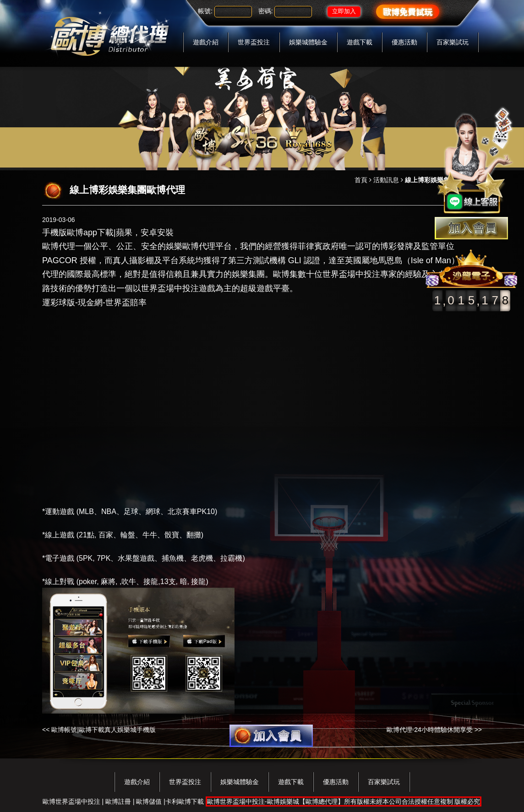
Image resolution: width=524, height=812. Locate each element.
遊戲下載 (360, 42)
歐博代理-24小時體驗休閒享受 (430, 730)
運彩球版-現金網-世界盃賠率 (94, 303)
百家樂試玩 (453, 42)
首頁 (361, 180)
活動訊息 (386, 180)
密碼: (266, 11)
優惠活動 (404, 42)
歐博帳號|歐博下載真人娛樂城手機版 (104, 730)
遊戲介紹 (206, 42)
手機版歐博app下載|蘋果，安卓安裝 (108, 233)
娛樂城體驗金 (308, 42)
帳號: (205, 11)
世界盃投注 (254, 42)
